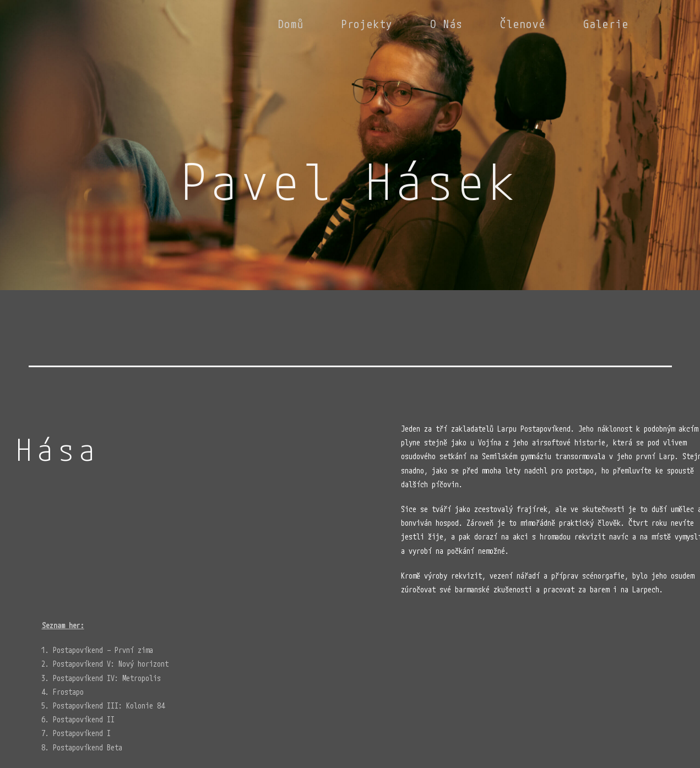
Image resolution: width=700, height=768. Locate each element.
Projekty (367, 24)
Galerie (606, 24)
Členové (523, 24)
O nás (446, 24)
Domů (291, 24)
